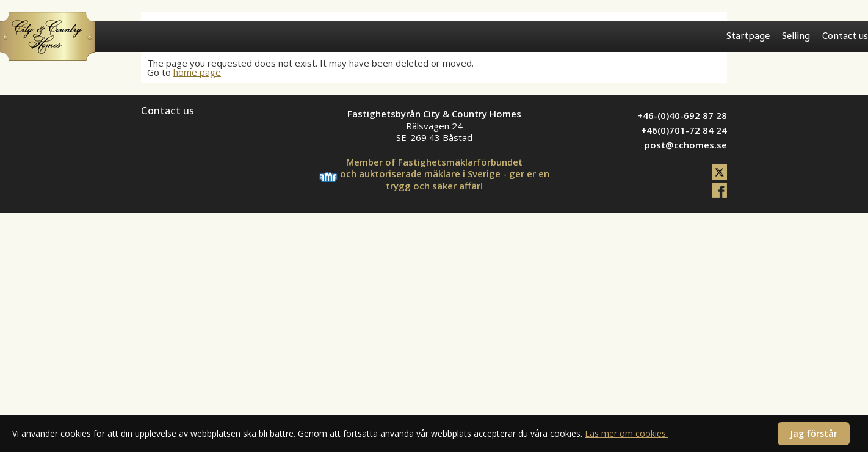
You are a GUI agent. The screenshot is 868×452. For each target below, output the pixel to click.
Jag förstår (814, 433)
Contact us (845, 36)
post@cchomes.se (686, 145)
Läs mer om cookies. (626, 433)
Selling (796, 36)
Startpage (748, 36)
